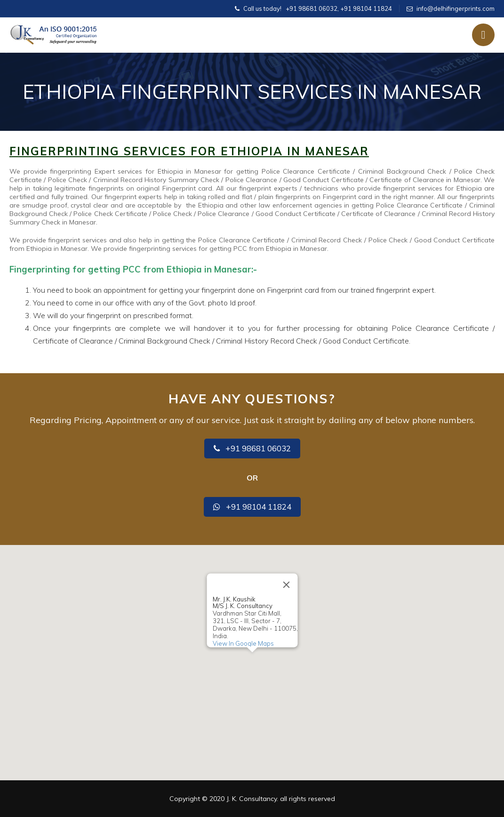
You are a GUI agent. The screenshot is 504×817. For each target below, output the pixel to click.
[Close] (286, 585)
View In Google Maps (243, 643)
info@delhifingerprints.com (456, 8)
